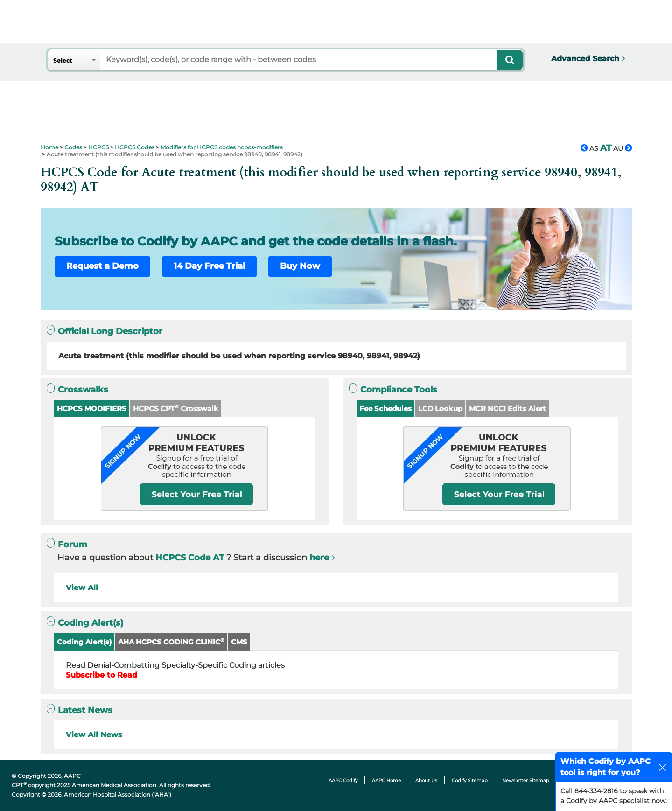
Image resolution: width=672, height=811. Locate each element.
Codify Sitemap (470, 780)
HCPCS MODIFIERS (92, 409)
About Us (426, 780)
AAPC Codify (343, 780)
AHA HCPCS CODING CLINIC (171, 642)
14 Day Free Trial (209, 266)
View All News (94, 735)
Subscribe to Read (101, 675)
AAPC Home (386, 780)
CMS (239, 642)
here (319, 558)
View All (82, 588)
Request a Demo (102, 266)
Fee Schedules (385, 409)
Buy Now (300, 266)
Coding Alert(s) (84, 642)
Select (63, 60)
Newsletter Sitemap (526, 780)
